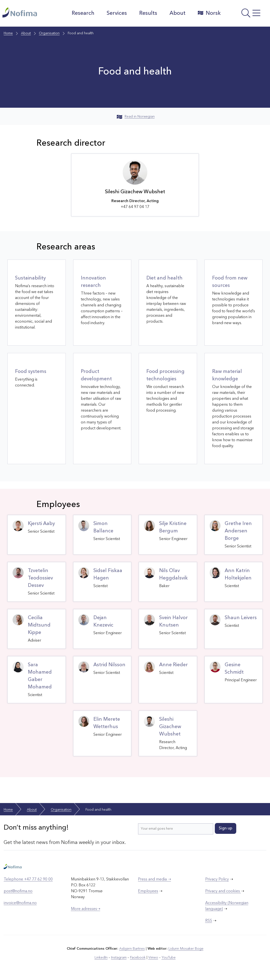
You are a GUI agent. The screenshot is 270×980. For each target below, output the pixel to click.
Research (83, 13)
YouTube (169, 958)
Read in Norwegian (136, 117)
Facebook (138, 958)
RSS (209, 921)
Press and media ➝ (154, 879)
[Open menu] (247, 15)
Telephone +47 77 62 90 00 (28, 879)
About (177, 13)
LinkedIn (101, 958)
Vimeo (153, 958)
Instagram (119, 958)
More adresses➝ (86, 909)
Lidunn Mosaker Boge (186, 949)
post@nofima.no (18, 891)
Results (148, 13)
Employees (148, 891)
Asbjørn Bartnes (132, 949)
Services (117, 13)
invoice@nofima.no (20, 903)
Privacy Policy (217, 879)
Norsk (209, 13)
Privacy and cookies (223, 891)
